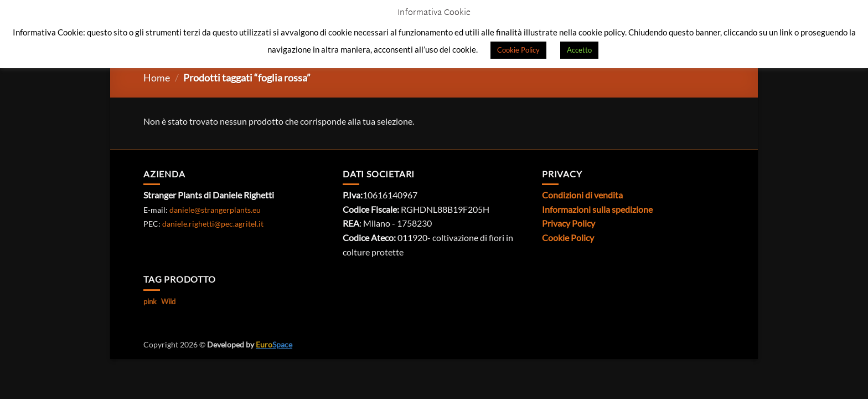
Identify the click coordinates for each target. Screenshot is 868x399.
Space (274, 344)
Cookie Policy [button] (518, 50)
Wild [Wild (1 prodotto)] (168, 301)
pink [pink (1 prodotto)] (150, 301)
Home (157, 78)
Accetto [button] (579, 50)
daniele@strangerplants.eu (215, 210)
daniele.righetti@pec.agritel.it (213, 224)
